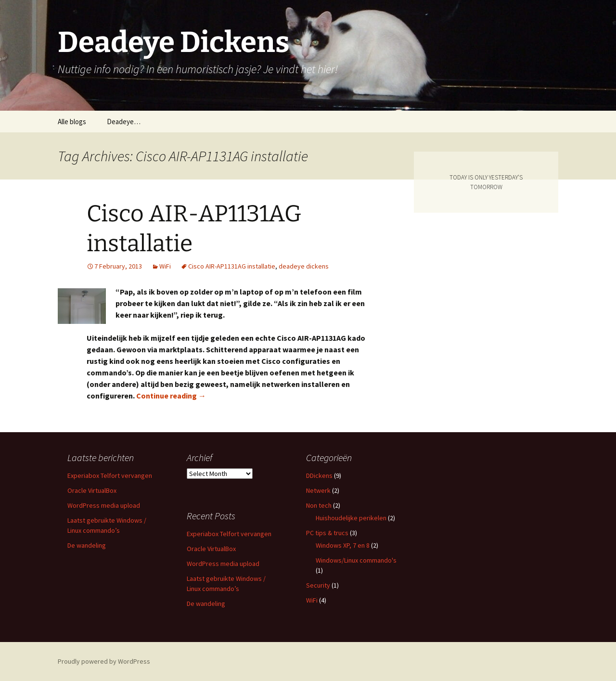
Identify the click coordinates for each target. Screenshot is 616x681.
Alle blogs (72, 122)
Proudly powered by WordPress (104, 661)
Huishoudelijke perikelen (351, 518)
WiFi (165, 266)
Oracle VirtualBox (92, 490)
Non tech (319, 505)
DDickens (319, 475)
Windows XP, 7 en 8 (343, 545)
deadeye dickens (304, 266)
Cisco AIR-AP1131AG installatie (232, 266)
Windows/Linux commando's (356, 560)
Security (318, 585)
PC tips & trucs (327, 533)
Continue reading (171, 396)
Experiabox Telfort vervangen (110, 475)
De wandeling (87, 545)
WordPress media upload (104, 505)
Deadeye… (124, 122)
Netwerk (318, 490)
